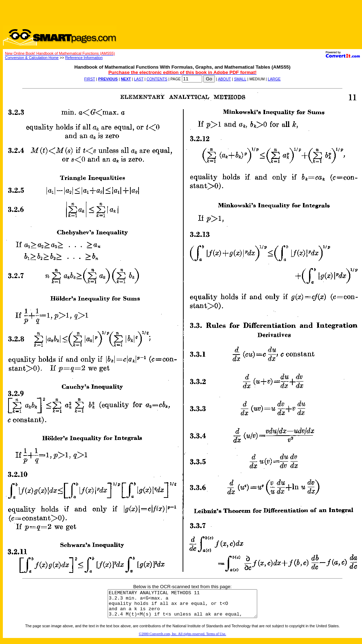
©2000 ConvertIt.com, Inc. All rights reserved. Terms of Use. (183, 639)
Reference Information (84, 58)
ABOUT (224, 79)
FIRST (90, 79)
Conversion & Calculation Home (32, 58)
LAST (139, 79)
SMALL (240, 79)
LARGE (274, 79)
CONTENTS (157, 79)
